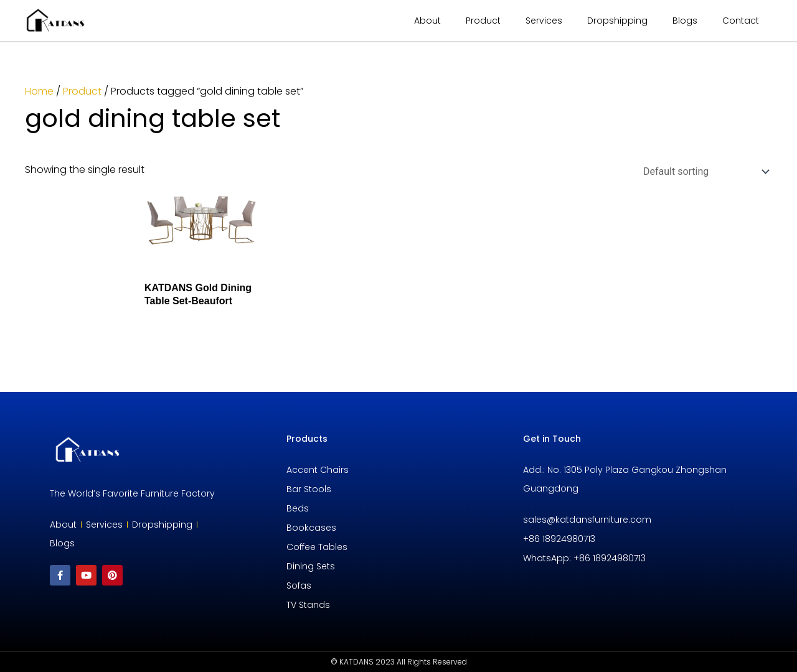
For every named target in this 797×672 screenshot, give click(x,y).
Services (544, 21)
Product (82, 91)
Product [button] (483, 21)
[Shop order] (704, 171)
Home (39, 91)
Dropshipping (617, 21)
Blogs (685, 21)
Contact (741, 21)
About (427, 21)
